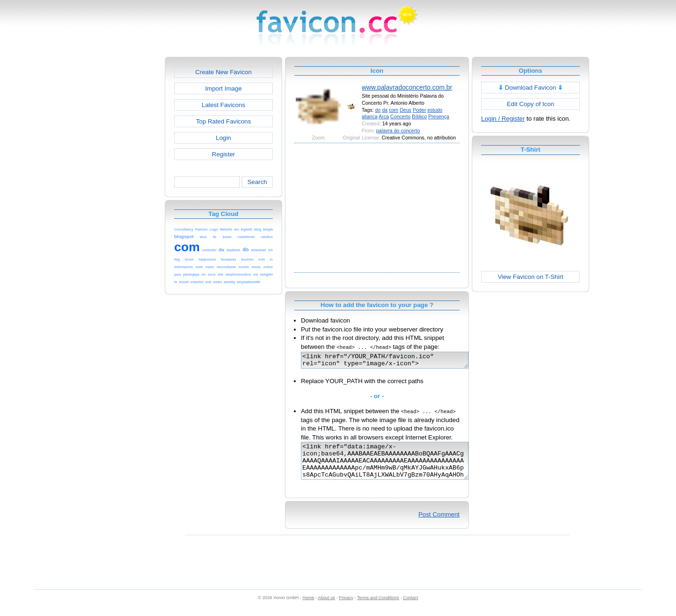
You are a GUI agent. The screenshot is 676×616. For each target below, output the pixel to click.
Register (223, 154)
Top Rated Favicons (223, 121)
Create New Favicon (223, 72)
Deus (405, 110)
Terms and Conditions (378, 608)
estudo (435, 110)
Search (257, 182)
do (378, 110)
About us (326, 608)
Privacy (346, 608)
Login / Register (503, 119)
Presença (439, 116)
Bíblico (419, 116)
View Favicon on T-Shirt (530, 277)
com (393, 110)
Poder (419, 110)
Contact (411, 608)
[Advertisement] (124, 198)
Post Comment (439, 524)
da (385, 110)
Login (223, 138)
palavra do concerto (398, 131)
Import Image (223, 89)
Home (309, 608)
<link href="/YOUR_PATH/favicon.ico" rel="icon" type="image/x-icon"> (395, 362)
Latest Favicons (224, 105)
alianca (370, 116)
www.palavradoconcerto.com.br (407, 87)
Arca (384, 116)
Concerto (400, 116)
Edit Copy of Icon (530, 104)
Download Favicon (531, 88)
